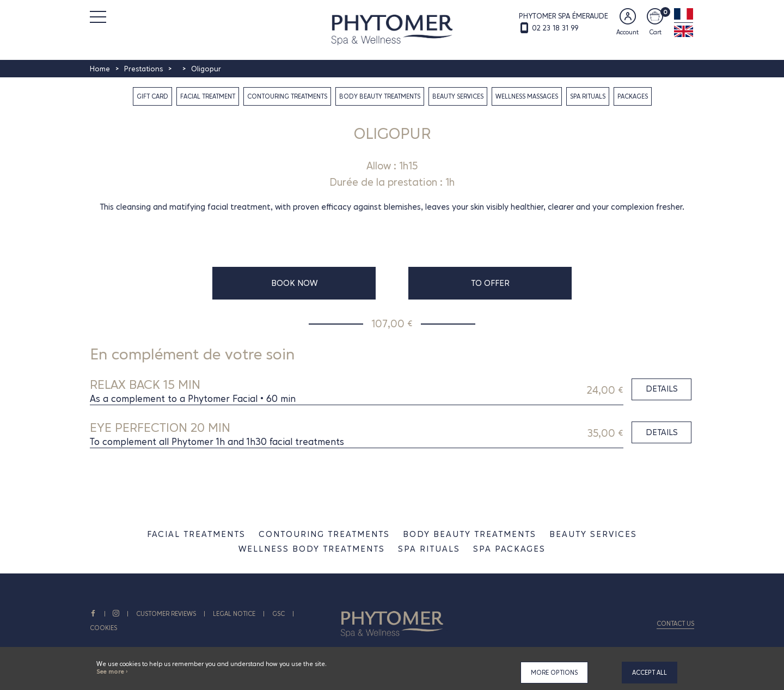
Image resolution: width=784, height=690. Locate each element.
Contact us (675, 624)
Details (662, 389)
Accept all (650, 673)
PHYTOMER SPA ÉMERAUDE (563, 16)
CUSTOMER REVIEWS (167, 614)
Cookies (103, 628)
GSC (279, 614)
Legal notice (235, 614)
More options (554, 673)
